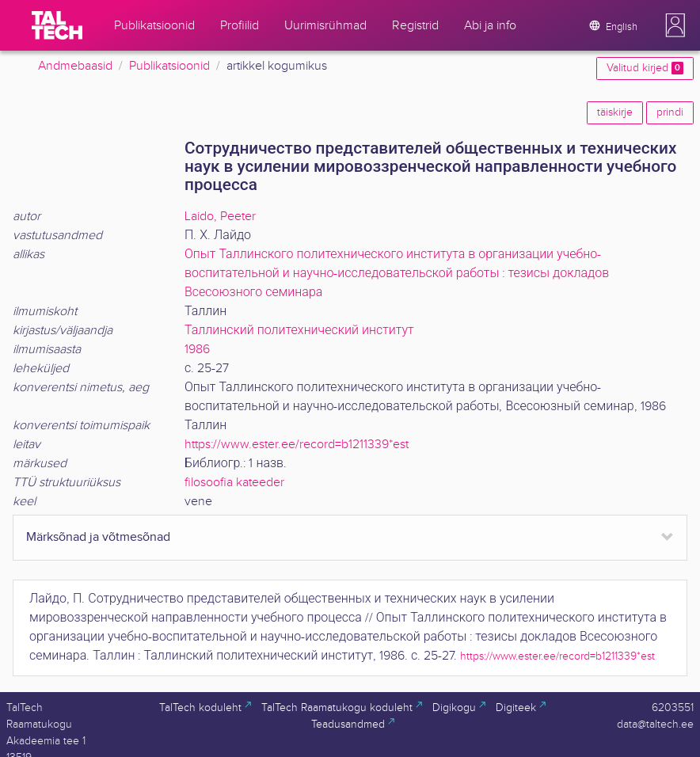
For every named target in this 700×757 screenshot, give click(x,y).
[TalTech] (57, 25)
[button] (675, 25)
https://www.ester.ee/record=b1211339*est (297, 445)
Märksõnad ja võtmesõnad (98, 537)
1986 (197, 350)
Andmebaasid (75, 66)
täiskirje (615, 112)
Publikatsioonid (169, 66)
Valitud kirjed (645, 68)
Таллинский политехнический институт (299, 331)
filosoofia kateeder (234, 483)
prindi (670, 112)
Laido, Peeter (220, 217)
